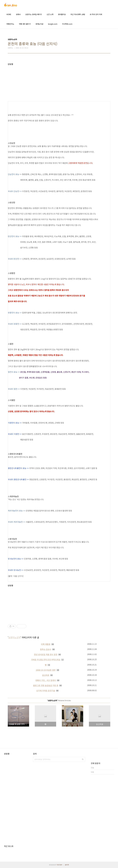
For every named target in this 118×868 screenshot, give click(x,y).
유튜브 (18, 14)
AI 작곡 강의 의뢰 (96, 14)
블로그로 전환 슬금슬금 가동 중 (46, 685)
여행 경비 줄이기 (25, 24)
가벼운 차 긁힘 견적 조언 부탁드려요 (46, 660)
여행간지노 (10, 24)
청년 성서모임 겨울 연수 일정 (46, 654)
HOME (9, 14)
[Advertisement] (59, 82)
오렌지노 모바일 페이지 (34, 14)
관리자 (67, 865)
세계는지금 (39, 24)
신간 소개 (50, 14)
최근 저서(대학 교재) (78, 14)
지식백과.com (67, 24)
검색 (83, 759)
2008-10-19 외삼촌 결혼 (46, 670)
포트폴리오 (62, 14)
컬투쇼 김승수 (46, 649)
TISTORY (59, 865)
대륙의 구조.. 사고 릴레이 (46, 680)
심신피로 (46, 675)
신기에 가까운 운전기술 (46, 691)
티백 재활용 (46, 644)
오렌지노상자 (14, 637)
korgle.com (53, 24)
